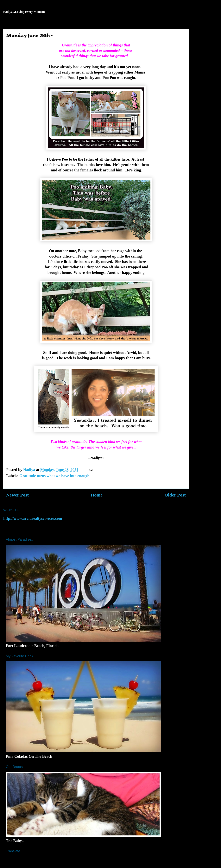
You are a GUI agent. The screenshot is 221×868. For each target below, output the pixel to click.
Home (97, 495)
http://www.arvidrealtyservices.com (33, 518)
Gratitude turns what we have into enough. (55, 476)
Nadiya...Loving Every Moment (24, 12)
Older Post (175, 495)
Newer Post (17, 495)
